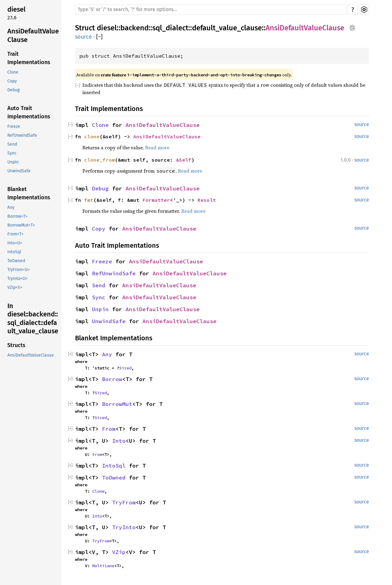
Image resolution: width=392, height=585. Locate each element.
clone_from (100, 160)
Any (11, 207)
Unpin (13, 162)
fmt (89, 200)
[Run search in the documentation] (211, 10)
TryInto (124, 527)
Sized (125, 368)
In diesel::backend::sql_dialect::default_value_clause (33, 319)
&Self (184, 160)
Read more (157, 147)
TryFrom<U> (19, 270)
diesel (16, 9)
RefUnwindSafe (22, 135)
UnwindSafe (19, 171)
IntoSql (14, 252)
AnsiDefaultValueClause (33, 35)
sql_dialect (170, 28)
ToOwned (16, 261)
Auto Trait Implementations (29, 112)
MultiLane (103, 566)
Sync (12, 153)
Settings (364, 10)
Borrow (112, 379)
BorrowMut (117, 404)
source (83, 37)
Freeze (14, 126)
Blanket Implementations (29, 193)
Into (119, 441)
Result (207, 200)
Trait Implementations (29, 58)
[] (99, 37)
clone (92, 136)
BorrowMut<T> (21, 225)
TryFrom (124, 502)
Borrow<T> (17, 216)
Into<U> (15, 243)
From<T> (15, 234)
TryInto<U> (17, 279)
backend (134, 28)
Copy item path (352, 28)
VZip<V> (15, 287)
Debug (13, 90)
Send (12, 144)
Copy (12, 81)
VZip (119, 552)
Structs (16, 345)
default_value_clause (227, 28)
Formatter (156, 200)
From (109, 429)
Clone (13, 72)
